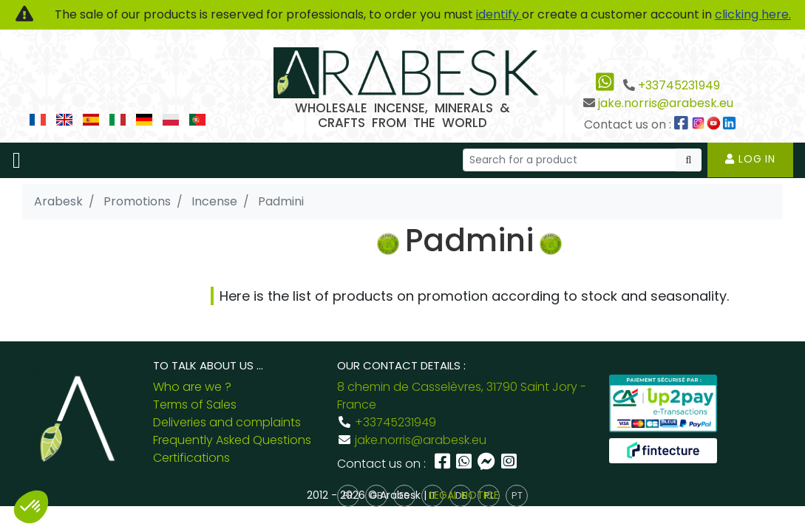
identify (499, 14)
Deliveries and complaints (227, 422)
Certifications (191, 458)
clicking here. (753, 14)
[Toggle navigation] (17, 160)
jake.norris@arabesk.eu (666, 103)
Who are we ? (192, 387)
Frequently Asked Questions (232, 440)
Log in (750, 159)
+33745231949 (679, 85)
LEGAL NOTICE (464, 495)
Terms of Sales (195, 405)
